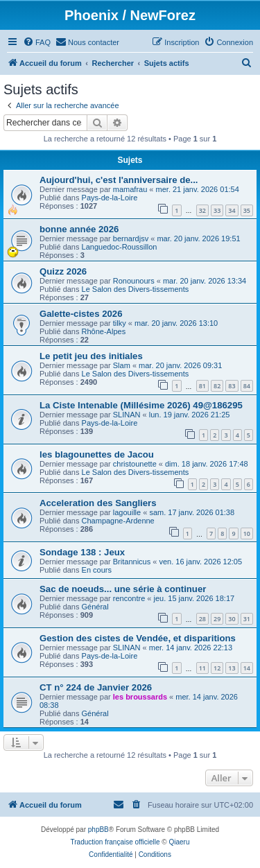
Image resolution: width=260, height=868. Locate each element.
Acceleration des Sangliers (98, 503)
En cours (97, 570)
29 (217, 619)
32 (202, 210)
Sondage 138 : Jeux (82, 552)
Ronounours (134, 281)
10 (247, 533)
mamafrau (130, 189)
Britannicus (132, 562)
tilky (120, 323)
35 (247, 210)
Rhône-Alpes (104, 331)
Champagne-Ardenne (118, 521)
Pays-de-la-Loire (110, 198)
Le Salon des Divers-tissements (136, 289)
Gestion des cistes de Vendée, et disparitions (138, 638)
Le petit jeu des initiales (91, 356)
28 (202, 619)
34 (232, 210)
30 (232, 619)
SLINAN (127, 415)
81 (202, 386)
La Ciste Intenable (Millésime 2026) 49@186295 (141, 405)
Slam (122, 365)
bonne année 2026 (79, 229)
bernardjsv (131, 238)
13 (232, 668)
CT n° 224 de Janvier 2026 (96, 687)
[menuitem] (37, 42)
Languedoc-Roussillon (120, 247)
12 (217, 668)
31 (247, 619)
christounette (135, 464)
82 (217, 386)
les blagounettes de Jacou (97, 454)
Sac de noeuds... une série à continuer (123, 589)
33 (217, 210)
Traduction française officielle (115, 842)
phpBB (98, 830)
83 (232, 386)
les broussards (140, 697)
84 (247, 386)
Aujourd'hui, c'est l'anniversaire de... (119, 180)
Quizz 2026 (63, 271)
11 (202, 668)
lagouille (127, 512)
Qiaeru (179, 842)
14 (247, 668)
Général (95, 607)
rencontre (129, 598)
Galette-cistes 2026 (81, 314)
